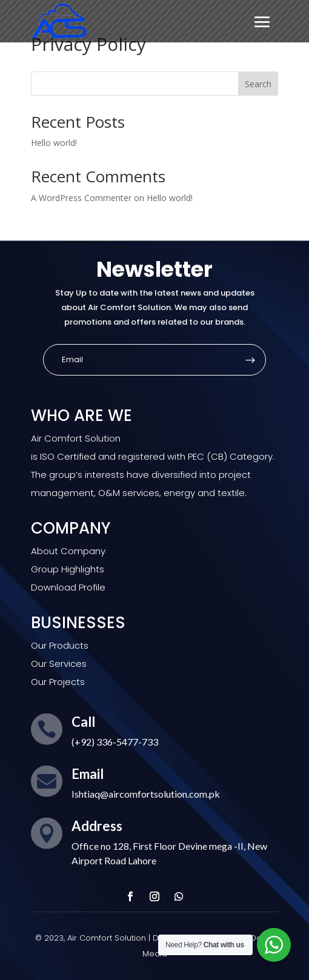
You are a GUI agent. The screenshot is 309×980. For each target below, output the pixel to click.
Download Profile (68, 587)
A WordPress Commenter (81, 198)
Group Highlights (68, 569)
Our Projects (58, 682)
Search (258, 84)
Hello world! (54, 143)
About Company (68, 551)
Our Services (59, 664)
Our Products (60, 645)
